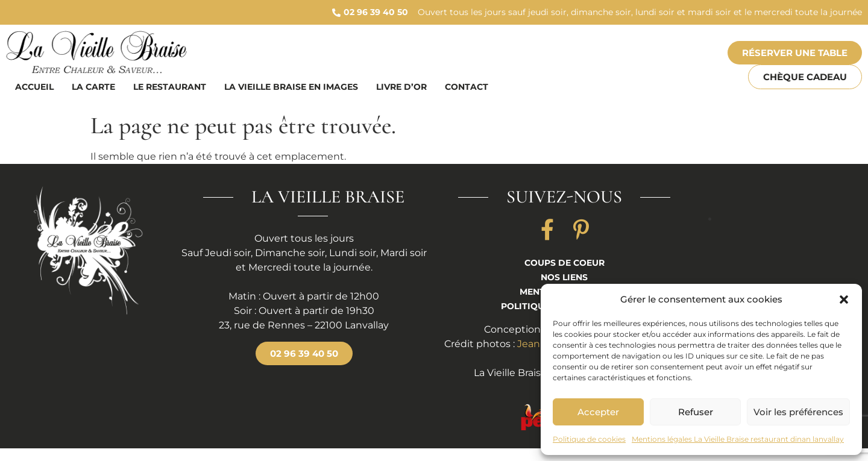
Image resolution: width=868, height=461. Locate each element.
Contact (467, 87)
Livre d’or (401, 87)
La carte (93, 87)
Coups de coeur (565, 263)
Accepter (598, 412)
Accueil (34, 87)
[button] (844, 299)
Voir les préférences (798, 412)
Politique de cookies (589, 439)
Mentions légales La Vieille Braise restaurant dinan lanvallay (738, 439)
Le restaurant (170, 87)
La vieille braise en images (291, 87)
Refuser (696, 412)
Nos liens (564, 277)
